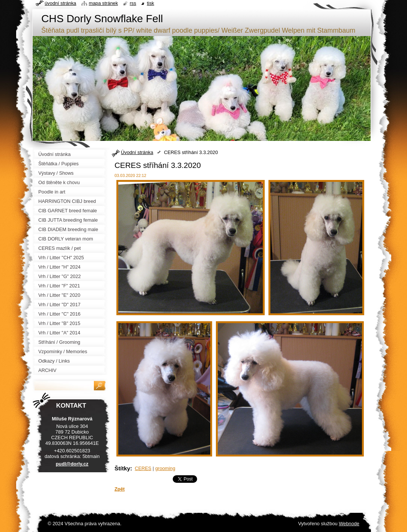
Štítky (122, 468)
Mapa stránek (104, 3)
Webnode (349, 524)
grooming (165, 468)
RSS (133, 3)
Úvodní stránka (137, 152)
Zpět (120, 489)
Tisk (150, 3)
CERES (143, 468)
